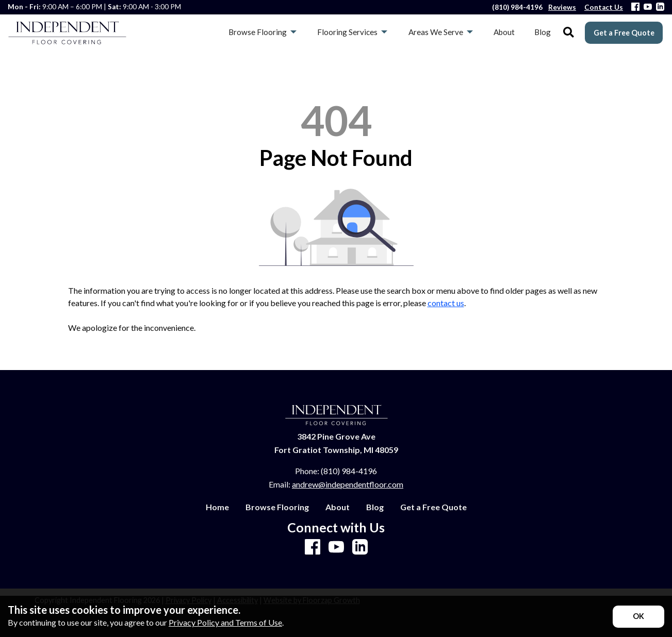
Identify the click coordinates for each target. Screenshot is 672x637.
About (338, 507)
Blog (375, 507)
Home (217, 507)
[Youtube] (648, 7)
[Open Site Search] (569, 33)
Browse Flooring (277, 507)
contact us (446, 303)
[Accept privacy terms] (638, 617)
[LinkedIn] (660, 7)
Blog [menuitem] (543, 32)
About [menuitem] (504, 32)
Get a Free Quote (624, 33)
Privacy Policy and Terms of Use (225, 622)
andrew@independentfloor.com (348, 484)
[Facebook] (635, 7)
